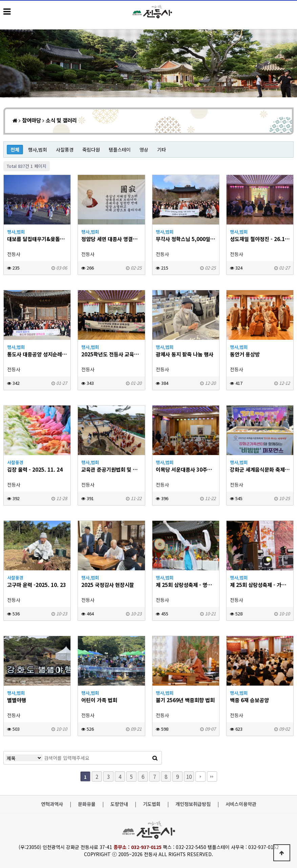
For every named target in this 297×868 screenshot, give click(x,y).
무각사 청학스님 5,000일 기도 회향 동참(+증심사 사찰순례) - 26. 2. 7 (186, 239)
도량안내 (119, 804)
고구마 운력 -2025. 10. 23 (37, 585)
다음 (200, 776)
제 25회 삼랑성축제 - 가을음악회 (260, 585)
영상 (144, 150)
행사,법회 (38, 150)
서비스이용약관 (241, 804)
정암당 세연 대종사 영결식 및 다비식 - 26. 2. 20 (111, 239)
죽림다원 (91, 150)
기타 (162, 150)
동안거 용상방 (245, 354)
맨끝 (212, 776)
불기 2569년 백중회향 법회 (185, 700)
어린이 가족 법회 (99, 700)
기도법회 (152, 804)
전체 (15, 150)
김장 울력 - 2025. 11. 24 (35, 469)
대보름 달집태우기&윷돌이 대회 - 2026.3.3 (37, 239)
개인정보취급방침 (193, 804)
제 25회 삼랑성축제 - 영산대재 (186, 585)
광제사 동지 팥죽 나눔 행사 (185, 354)
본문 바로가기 (0, 0)
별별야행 (17, 700)
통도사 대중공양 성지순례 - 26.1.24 (37, 354)
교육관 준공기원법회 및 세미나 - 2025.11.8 (111, 469)
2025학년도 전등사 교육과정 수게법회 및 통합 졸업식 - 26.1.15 (111, 354)
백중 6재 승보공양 (249, 700)
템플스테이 (120, 150)
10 (189, 776)
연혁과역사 (52, 804)
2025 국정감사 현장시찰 (108, 585)
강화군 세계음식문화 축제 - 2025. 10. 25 (260, 469)
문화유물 (87, 804)
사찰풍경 (65, 150)
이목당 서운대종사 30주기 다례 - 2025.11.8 (186, 469)
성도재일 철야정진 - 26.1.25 (260, 239)
